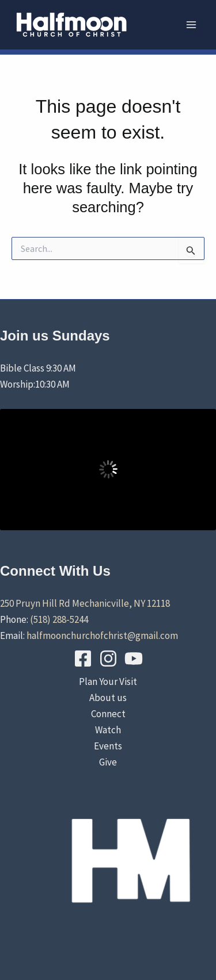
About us (108, 698)
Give (108, 762)
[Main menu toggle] (192, 25)
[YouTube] (134, 659)
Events (108, 746)
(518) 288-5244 (59, 619)
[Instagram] (108, 659)
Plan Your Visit (108, 682)
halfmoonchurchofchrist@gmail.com (102, 636)
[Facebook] (83, 659)
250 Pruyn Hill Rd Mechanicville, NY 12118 (85, 603)
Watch (108, 730)
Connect (108, 714)
